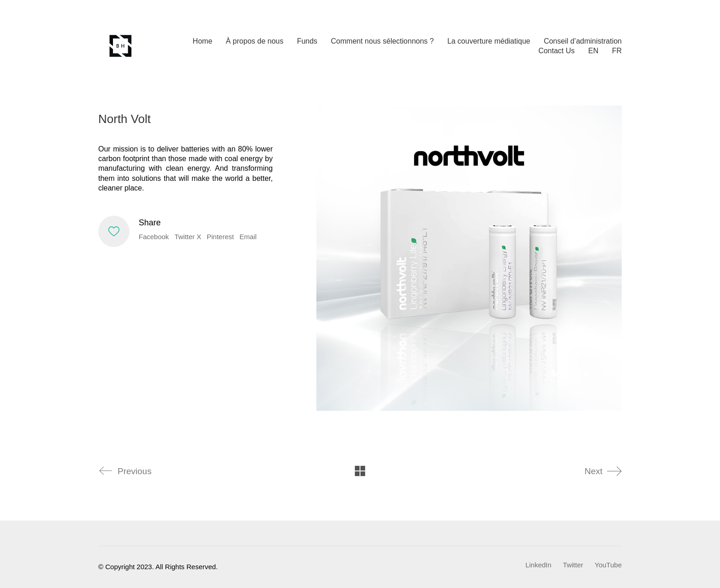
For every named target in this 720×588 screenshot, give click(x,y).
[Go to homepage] (121, 46)
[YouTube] (608, 565)
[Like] (114, 231)
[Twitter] (573, 565)
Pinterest (220, 237)
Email (248, 237)
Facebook (154, 237)
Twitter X (188, 237)
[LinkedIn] (538, 565)
